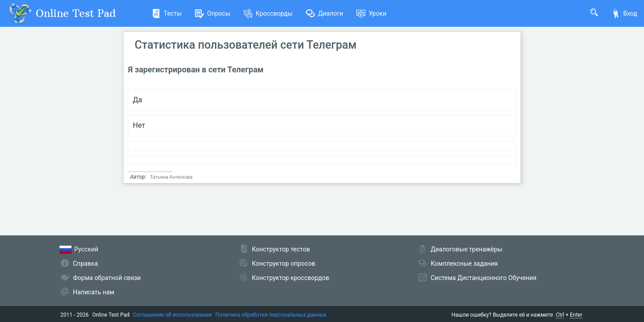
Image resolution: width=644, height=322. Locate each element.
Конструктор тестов (281, 249)
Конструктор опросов (284, 263)
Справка (85, 263)
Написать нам (93, 292)
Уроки (371, 13)
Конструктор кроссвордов (290, 278)
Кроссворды (268, 13)
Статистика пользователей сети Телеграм (246, 45)
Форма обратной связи (107, 278)
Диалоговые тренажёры (466, 249)
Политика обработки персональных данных (271, 315)
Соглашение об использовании (173, 315)
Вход (624, 13)
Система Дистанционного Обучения (483, 278)
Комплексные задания (464, 263)
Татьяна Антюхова (171, 177)
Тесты (167, 13)
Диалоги (324, 13)
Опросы (213, 13)
